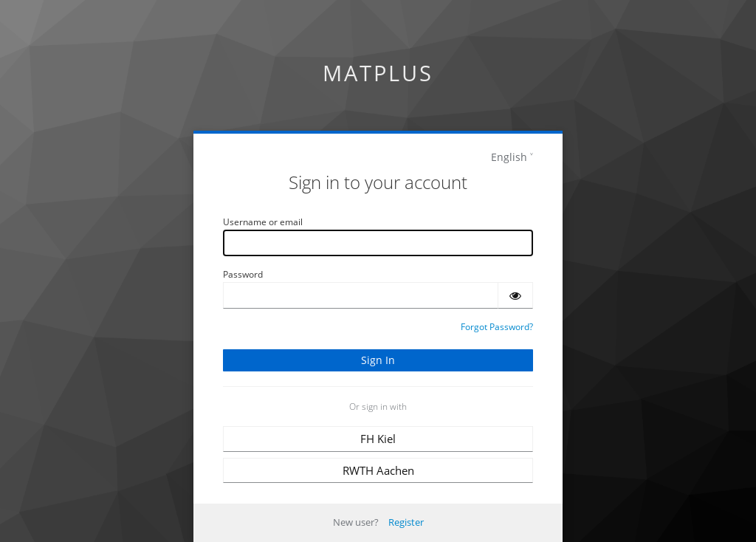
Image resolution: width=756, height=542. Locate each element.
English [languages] (509, 157)
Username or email (263, 222)
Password (243, 274)
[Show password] (515, 295)
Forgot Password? (497, 327)
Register (406, 522)
